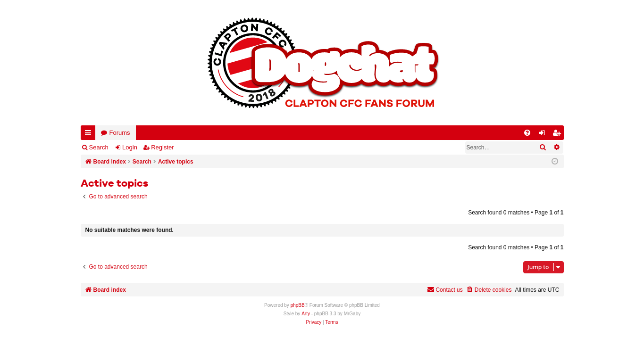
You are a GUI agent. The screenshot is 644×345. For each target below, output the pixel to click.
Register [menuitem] (558, 135)
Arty (306, 314)
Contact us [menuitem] (445, 290)
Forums (120, 133)
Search (99, 147)
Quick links (90, 135)
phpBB (298, 305)
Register (162, 147)
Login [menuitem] (544, 135)
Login (130, 147)
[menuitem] (527, 133)
